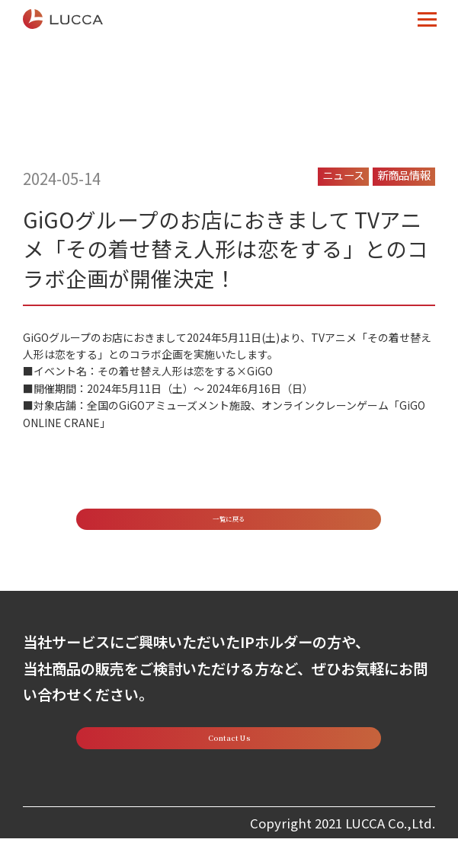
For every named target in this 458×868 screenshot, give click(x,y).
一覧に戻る (229, 526)
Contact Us (229, 760)
